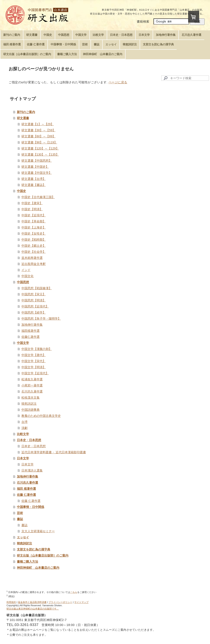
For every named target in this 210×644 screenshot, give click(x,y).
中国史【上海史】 (34, 227)
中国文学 (23, 343)
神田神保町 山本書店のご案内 (38, 568)
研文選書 (23, 118)
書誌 (20, 519)
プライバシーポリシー (60, 602)
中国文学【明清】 (34, 367)
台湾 (24, 422)
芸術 (20, 513)
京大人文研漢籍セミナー (38, 531)
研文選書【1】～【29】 (38, 124)
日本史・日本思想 (29, 440)
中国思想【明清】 (34, 300)
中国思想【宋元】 (34, 294)
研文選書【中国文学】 (37, 173)
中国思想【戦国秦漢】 (37, 288)
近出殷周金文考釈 (34, 264)
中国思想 (23, 282)
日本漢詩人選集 (32, 470)
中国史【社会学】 (34, 252)
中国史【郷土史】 (34, 246)
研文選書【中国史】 (35, 167)
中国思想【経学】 (34, 312)
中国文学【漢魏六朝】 (37, 349)
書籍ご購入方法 (27, 562)
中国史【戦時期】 (34, 240)
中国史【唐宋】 (32, 203)
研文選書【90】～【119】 (39, 142)
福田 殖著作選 (26, 489)
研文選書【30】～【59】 (38, 130)
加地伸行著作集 (32, 325)
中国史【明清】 (32, 209)
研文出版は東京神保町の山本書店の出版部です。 (33, 609)
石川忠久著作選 (32, 391)
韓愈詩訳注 (29, 404)
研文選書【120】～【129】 (40, 148)
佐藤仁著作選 (31, 337)
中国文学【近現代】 (35, 373)
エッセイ (23, 537)
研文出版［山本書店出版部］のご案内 (43, 555)
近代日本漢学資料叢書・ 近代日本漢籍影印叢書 (54, 452)
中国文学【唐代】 (34, 355)
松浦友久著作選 (32, 379)
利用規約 (11, 602)
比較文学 (23, 434)
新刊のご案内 (26, 112)
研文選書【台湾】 (34, 179)
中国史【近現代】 (34, 215)
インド (26, 270)
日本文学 (23, 458)
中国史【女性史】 (34, 233)
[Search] (185, 78)
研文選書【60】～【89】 (38, 136)
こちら (74, 592)
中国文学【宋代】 (34, 361)
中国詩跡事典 (31, 410)
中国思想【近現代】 (35, 306)
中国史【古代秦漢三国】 (38, 197)
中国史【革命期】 (34, 221)
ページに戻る (118, 82)
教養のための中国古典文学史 (41, 416)
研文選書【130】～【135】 (40, 154)
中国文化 (27, 276)
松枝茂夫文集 (31, 398)
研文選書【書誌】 (34, 185)
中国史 (21, 191)
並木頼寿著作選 (32, 258)
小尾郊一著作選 (32, 385)
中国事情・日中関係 (31, 507)
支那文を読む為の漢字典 (34, 549)
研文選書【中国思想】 (37, 161)
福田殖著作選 (31, 331)
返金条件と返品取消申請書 (32, 602)
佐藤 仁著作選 (26, 495)
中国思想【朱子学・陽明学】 (41, 319)
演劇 (24, 428)
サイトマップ (81, 602)
